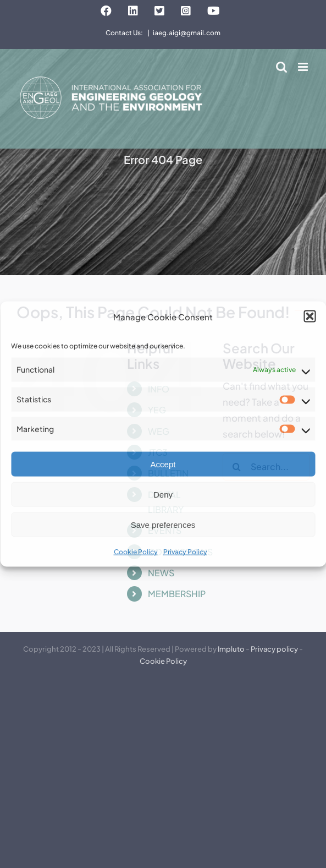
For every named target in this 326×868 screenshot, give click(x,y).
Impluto (231, 649)
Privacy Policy (185, 552)
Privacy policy (274, 649)
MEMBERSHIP (177, 594)
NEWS (161, 573)
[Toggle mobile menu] (304, 67)
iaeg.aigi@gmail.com (187, 33)
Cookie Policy (136, 552)
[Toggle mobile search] (281, 67)
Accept (163, 464)
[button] (310, 316)
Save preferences (163, 525)
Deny (163, 495)
